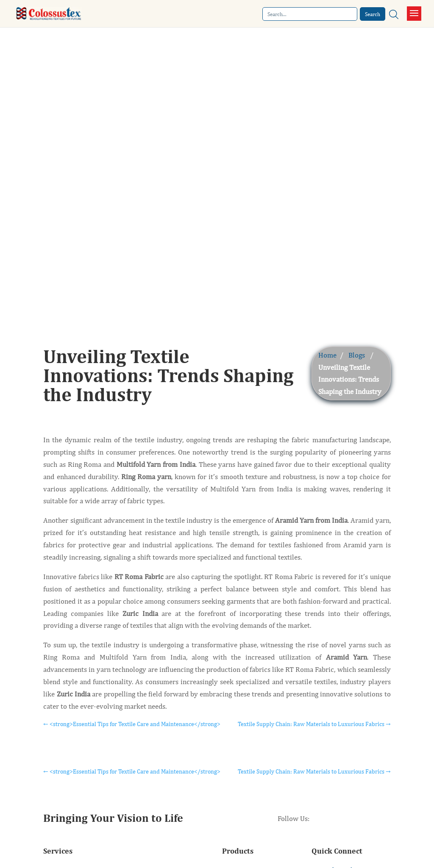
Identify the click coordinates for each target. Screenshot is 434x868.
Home (327, 355)
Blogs (357, 355)
